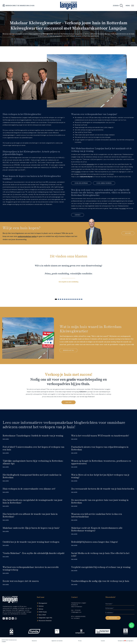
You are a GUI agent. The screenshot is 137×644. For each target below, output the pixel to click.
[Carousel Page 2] (58, 299)
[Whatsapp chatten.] (132, 625)
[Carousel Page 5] (64, 299)
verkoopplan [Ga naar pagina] (90, 164)
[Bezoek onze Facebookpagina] (4, 618)
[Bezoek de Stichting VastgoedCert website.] (80, 631)
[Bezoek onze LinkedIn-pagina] (13, 618)
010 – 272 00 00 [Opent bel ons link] (76, 610)
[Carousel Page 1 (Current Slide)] (56, 299)
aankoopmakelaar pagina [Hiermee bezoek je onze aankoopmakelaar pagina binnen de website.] (27, 236)
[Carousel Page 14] (82, 299)
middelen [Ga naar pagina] (78, 172)
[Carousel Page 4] (62, 299)
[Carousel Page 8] (70, 299)
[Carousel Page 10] (74, 299)
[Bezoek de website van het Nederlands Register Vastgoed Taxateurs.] (126, 631)
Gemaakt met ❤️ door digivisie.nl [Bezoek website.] (126, 641)
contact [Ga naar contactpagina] (123, 208)
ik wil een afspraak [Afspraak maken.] (81, 183)
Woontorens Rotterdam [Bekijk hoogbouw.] (45, 621)
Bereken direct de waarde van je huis (20, 6)
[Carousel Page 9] (72, 299)
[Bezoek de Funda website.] (34, 631)
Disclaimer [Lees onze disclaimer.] (34, 641)
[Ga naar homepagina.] (68, 6)
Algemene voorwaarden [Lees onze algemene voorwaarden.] (57, 641)
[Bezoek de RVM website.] (57, 631)
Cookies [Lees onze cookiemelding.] (103, 641)
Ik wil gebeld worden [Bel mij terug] (104, 183)
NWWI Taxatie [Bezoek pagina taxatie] (43, 612)
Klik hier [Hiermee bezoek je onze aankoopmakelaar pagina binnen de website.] (128, 233)
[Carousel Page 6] (66, 299)
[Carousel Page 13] (80, 299)
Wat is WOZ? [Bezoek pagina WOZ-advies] (42, 615)
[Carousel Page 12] (78, 299)
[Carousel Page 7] (68, 299)
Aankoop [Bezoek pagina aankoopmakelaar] (41, 606)
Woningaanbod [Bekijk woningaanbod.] (43, 603)
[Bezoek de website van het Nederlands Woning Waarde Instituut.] (103, 631)
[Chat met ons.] (16, 618)
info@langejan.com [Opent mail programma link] (76, 612)
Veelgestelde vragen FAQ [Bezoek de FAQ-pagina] (45, 618)
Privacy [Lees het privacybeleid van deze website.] (80, 641)
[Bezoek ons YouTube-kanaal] (10, 618)
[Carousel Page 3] (60, 299)
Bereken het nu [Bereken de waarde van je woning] (68, 350)
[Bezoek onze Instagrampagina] (7, 618)
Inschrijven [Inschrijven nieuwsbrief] (113, 618)
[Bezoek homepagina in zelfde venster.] (10, 599)
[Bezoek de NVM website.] (11, 631)
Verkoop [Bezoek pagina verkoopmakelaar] (41, 609)
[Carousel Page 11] (76, 299)
